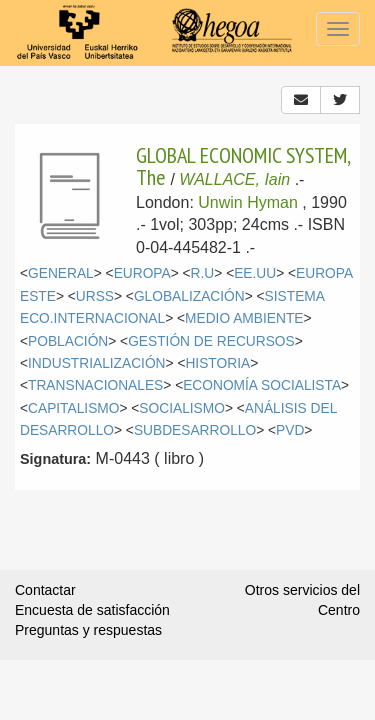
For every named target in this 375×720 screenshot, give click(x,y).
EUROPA (142, 273)
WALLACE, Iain (234, 179)
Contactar (45, 590)
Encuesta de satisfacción (92, 610)
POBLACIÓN (68, 341)
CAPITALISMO (73, 408)
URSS (95, 296)
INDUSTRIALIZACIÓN (97, 363)
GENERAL (61, 273)
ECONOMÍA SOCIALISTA (262, 385)
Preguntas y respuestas (88, 630)
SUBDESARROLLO (195, 430)
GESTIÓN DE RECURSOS (211, 341)
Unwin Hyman (248, 202)
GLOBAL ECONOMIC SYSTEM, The (243, 166)
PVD (290, 430)
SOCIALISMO (182, 408)
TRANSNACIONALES (95, 385)
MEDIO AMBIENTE (244, 318)
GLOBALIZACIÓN (189, 296)
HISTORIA (217, 363)
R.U (203, 273)
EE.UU (255, 273)
